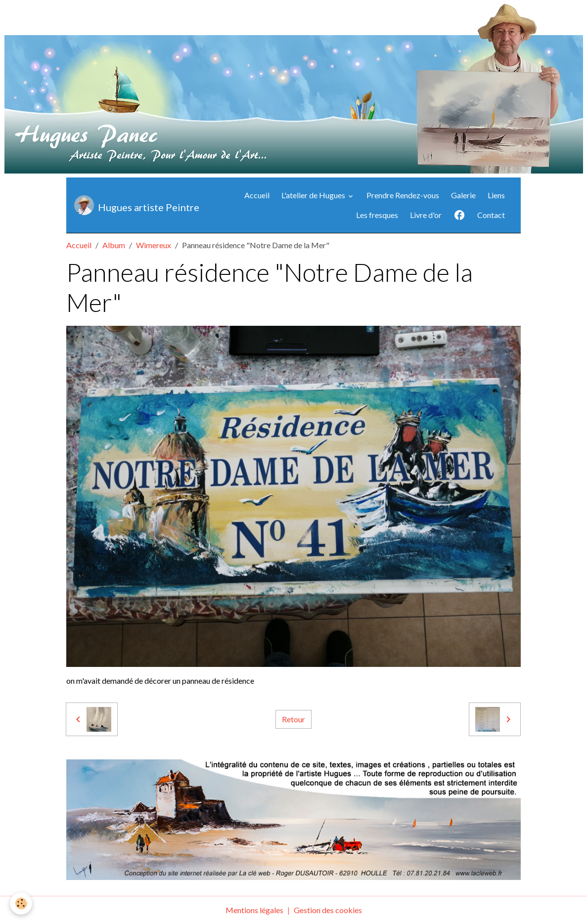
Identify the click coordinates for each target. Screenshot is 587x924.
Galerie (463, 195)
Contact (491, 215)
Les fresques (377, 215)
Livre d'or (426, 215)
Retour (293, 719)
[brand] (127, 205)
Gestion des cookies (328, 910)
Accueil (257, 195)
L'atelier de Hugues (314, 195)
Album (114, 245)
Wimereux (154, 245)
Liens (496, 195)
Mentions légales (254, 910)
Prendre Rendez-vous (403, 195)
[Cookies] (21, 903)
